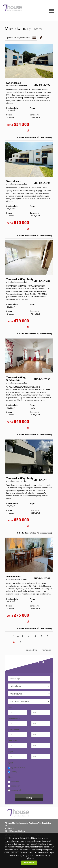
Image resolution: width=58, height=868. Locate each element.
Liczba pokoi (13, 730)
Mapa (41, 37)
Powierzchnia (14, 719)
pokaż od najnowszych (19, 37)
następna (46, 650)
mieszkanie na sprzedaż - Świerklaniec (29, 92)
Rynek (11, 763)
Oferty (11, 777)
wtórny (12, 772)
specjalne (13, 782)
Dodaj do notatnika (27, 137)
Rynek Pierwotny (16, 768)
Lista (34, 37)
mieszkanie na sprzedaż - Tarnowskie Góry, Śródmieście (29, 388)
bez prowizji (14, 790)
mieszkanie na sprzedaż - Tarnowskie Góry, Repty (29, 289)
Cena (10, 708)
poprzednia (31, 650)
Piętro (11, 752)
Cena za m (13, 741)
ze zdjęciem (14, 786)
